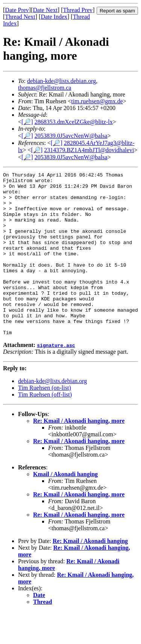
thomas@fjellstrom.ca (45, 88)
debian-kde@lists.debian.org (61, 81)
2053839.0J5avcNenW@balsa (71, 136)
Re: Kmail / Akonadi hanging (90, 574)
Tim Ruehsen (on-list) (45, 420)
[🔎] (27, 122)
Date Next (45, 10)
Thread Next (20, 17)
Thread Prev (78, 10)
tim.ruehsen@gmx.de (97, 101)
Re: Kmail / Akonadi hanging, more (79, 453)
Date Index (54, 17)
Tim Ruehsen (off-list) (45, 427)
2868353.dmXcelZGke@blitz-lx (74, 122)
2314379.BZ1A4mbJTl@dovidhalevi (89, 150)
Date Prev (17, 10)
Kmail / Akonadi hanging (65, 507)
